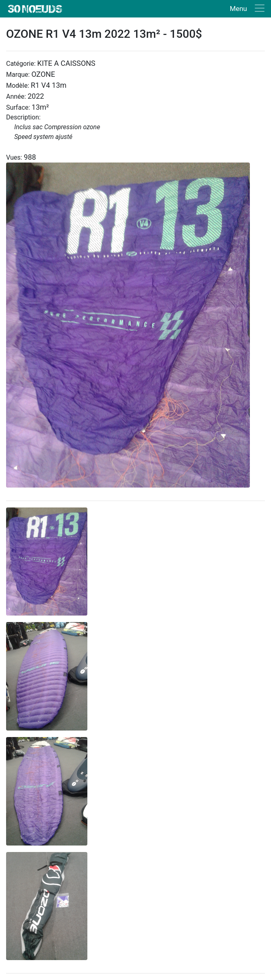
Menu (238, 9)
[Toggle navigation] (246, 9)
